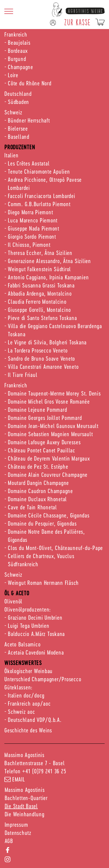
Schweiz (13, 112)
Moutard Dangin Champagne (38, 483)
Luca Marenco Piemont (33, 220)
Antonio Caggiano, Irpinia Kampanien (48, 277)
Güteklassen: (18, 687)
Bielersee (18, 128)
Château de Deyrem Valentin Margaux (49, 458)
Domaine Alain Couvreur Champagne (48, 475)
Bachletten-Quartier (26, 798)
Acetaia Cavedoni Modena (36, 652)
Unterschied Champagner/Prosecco (43, 679)
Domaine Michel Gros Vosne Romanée (49, 401)
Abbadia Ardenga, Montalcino (40, 293)
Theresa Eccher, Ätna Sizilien (40, 253)
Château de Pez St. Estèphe (38, 466)
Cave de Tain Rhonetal (32, 507)
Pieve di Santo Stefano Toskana (42, 318)
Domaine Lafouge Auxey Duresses (44, 442)
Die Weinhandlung (25, 814)
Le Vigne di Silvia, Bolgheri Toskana (47, 342)
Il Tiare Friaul (23, 375)
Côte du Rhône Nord (30, 83)
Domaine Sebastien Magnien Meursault (50, 434)
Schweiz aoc (21, 711)
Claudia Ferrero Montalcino (37, 301)
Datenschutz (18, 833)
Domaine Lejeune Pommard (37, 409)
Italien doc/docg (26, 695)
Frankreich (16, 34)
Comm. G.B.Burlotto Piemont (39, 204)
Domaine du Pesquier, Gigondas (42, 523)
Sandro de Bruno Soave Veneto (41, 358)
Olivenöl (13, 601)
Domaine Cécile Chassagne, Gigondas (49, 515)
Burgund (17, 59)
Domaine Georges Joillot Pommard (45, 418)
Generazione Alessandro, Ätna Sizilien (49, 261)
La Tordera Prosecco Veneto (38, 350)
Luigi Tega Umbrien (29, 626)
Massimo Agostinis (25, 790)
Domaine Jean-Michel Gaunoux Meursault (53, 426)
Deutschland (18, 94)
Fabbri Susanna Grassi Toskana (41, 285)
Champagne (20, 67)
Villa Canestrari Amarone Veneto (43, 366)
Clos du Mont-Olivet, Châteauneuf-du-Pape (55, 548)
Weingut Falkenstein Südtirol (39, 269)
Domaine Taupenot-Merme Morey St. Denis (54, 393)
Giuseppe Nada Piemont (34, 228)
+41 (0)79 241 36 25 (44, 771)
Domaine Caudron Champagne (40, 491)
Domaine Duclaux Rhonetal (37, 499)
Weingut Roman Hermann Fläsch (43, 583)
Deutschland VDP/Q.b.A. (35, 720)
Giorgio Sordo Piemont (32, 236)
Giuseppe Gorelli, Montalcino (39, 310)
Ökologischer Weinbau (28, 671)
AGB (9, 841)
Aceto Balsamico (22, 644)
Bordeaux (18, 51)
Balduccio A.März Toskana (36, 634)
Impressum (16, 824)
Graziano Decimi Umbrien (35, 617)
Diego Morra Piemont (30, 212)
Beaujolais (19, 42)
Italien (11, 155)
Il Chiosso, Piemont (29, 245)
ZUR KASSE (77, 22)
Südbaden (18, 102)
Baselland (19, 136)
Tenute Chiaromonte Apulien (39, 171)
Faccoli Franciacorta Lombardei (42, 196)
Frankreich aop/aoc (29, 703)
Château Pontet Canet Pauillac (42, 450)
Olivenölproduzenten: (28, 609)
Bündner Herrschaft (29, 120)
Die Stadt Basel (21, 806)
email (15, 779)
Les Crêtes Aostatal (29, 163)
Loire (13, 75)
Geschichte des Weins (28, 730)
